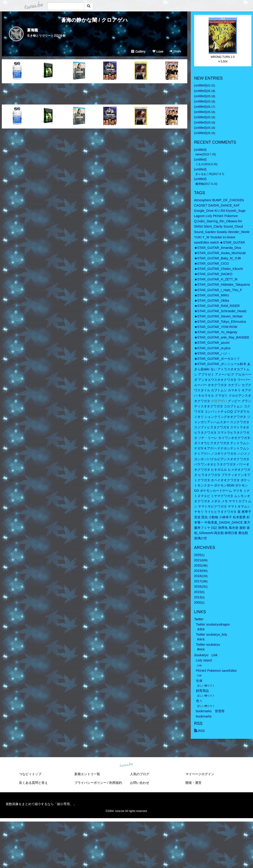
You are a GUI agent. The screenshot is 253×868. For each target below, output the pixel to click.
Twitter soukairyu (208, 645)
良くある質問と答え (33, 783)
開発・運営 (193, 783)
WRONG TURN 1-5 (223, 57)
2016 (198, 586)
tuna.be (126, 765)
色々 (199, 701)
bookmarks (204, 716)
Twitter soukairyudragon (213, 624)
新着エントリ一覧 (87, 774)
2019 (198, 571)
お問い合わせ (140, 783)
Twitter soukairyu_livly (212, 634)
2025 (198, 555)
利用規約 (116, 783)
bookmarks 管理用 (210, 711)
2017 (198, 581)
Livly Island (204, 660)
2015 (198, 592)
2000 (198, 602)
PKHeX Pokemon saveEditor (216, 671)
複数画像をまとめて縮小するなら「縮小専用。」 (41, 804)
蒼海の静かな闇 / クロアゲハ (94, 20)
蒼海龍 (33, 30)
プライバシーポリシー (90, 783)
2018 (198, 576)
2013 (198, 597)
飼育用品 (202, 691)
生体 (199, 681)
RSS (200, 731)
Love (158, 51)
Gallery (138, 51)
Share (175, 51)
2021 (198, 560)
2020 (198, 565)
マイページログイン (200, 774)
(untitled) (200, 85)
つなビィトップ (30, 774)
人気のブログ (140, 774)
